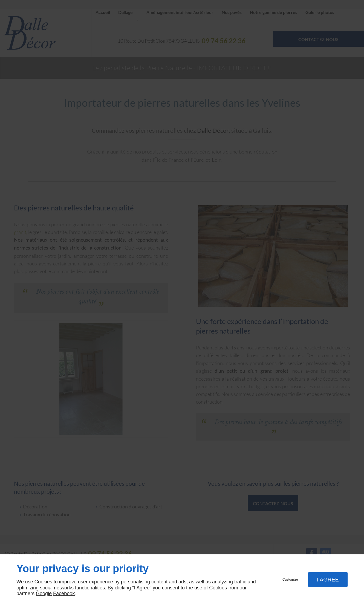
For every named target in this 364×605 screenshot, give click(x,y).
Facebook (64, 594)
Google (44, 594)
